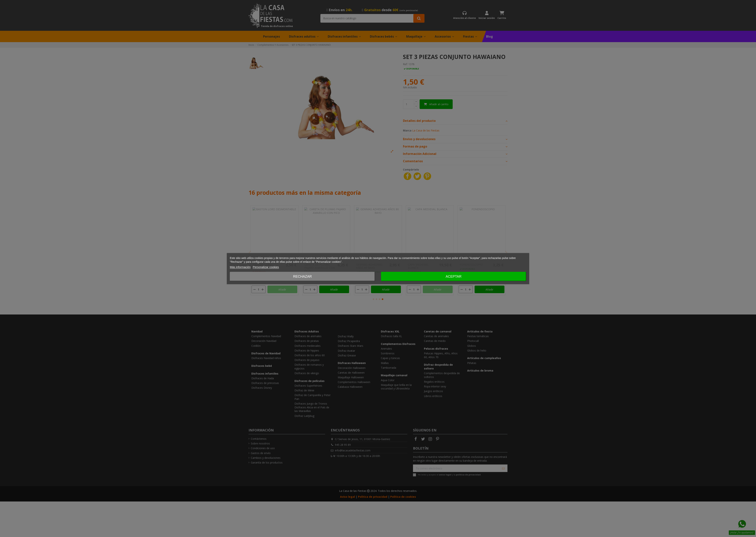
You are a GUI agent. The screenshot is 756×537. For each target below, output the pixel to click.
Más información (240, 267)
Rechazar (302, 276)
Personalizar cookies (266, 267)
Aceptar (454, 276)
